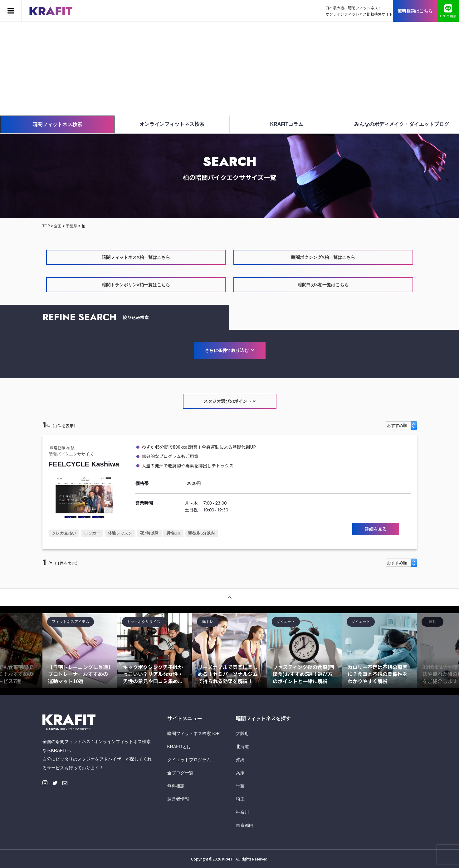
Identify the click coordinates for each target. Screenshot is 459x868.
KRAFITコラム (287, 124)
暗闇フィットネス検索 (57, 124)
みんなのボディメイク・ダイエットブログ (402, 124)
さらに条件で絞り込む (230, 350)
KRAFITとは (179, 747)
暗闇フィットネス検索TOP (194, 733)
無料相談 (176, 786)
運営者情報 (178, 799)
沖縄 (240, 760)
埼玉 (240, 799)
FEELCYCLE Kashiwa (84, 464)
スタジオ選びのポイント (229, 401)
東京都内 (245, 825)
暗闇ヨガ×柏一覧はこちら (323, 285)
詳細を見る (376, 529)
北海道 (242, 747)
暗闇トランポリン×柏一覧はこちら (136, 285)
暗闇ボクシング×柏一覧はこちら (323, 257)
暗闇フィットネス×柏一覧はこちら (136, 257)
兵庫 (240, 773)
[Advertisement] (230, 69)
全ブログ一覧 (180, 773)
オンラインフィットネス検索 (172, 124)
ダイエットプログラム (189, 760)
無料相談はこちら (415, 11)
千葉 (240, 786)
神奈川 (242, 812)
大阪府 (242, 733)
